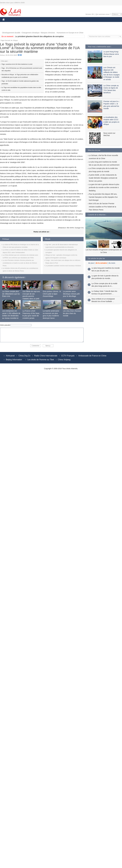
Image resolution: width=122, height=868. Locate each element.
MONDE (28, 23)
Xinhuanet (10, 356)
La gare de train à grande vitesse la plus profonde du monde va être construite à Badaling (104, 187)
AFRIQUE (39, 23)
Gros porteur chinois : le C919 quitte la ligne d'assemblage (52, 294)
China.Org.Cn (24, 356)
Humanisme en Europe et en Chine (70, 33)
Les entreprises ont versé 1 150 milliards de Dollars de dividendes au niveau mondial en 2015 (11, 316)
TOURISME (107, 23)
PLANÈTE (87, 23)
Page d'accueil (5, 40)
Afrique (15, 40)
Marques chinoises (48, 33)
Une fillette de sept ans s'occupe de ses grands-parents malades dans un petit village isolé (31, 296)
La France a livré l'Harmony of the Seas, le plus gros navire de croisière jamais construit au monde (31, 316)
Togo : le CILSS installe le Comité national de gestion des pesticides (20, 82)
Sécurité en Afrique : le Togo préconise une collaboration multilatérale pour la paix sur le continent (20, 76)
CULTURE (60, 23)
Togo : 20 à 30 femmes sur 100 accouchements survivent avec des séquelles (22, 69)
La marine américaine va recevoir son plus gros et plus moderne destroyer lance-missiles (51, 316)
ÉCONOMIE (17, 23)
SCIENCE (49, 23)
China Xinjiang (64, 360)
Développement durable (11, 33)
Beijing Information (14, 360)
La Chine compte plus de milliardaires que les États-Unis (11, 294)
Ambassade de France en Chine (92, 356)
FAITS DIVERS (74, 23)
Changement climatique (31, 33)
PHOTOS (7, 28)
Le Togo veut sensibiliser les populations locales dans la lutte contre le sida (21, 89)
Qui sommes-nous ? (103, 14)
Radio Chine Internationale (46, 356)
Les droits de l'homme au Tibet (41, 360)
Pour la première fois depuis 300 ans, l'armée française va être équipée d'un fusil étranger (103, 197)
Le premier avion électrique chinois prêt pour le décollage (71, 294)
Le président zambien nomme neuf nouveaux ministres (63, 266)
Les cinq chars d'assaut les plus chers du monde (72, 313)
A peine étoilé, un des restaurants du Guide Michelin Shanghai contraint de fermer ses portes (103, 178)
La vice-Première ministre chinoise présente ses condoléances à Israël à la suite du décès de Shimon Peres (20, 263)
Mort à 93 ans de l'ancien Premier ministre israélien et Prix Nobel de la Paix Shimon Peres (102, 207)
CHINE (7, 23)
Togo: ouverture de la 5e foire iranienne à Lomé (17, 64)
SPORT (96, 23)
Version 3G (90, 14)
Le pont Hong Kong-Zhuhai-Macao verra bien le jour (111, 54)
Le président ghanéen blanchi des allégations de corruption (39, 36)
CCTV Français (68, 356)
